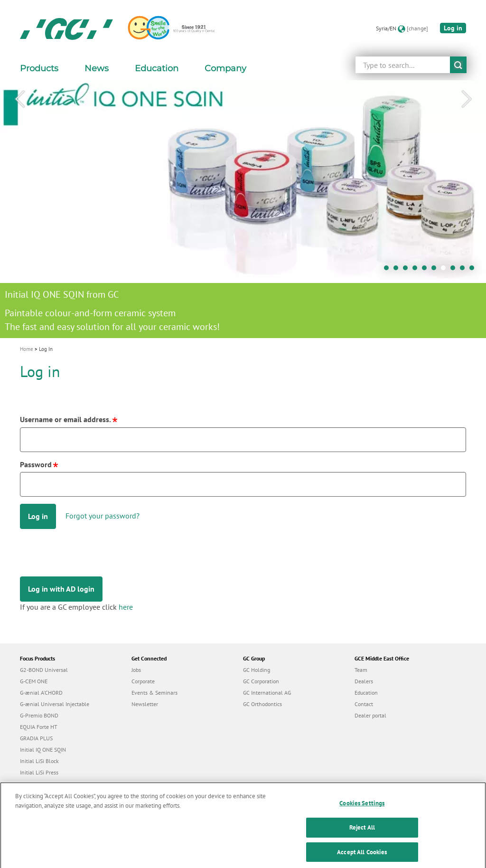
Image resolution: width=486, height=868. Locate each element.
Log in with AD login (61, 589)
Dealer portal (370, 715)
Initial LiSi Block (39, 761)
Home (27, 349)
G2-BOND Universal (44, 670)
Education (366, 693)
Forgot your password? (103, 516)
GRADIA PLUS (36, 738)
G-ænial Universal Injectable (55, 704)
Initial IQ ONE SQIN (43, 750)
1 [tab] (389, 270)
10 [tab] (474, 270)
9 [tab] (465, 270)
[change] (417, 28)
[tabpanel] (243, 209)
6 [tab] (436, 270)
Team (361, 670)
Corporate (143, 681)
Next (467, 99)
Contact (364, 704)
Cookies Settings (362, 809)
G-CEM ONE (34, 681)
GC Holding (257, 670)
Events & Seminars (154, 693)
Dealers (364, 681)
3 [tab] (408, 270)
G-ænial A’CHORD (41, 693)
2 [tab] (398, 270)
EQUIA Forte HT (39, 727)
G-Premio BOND (39, 715)
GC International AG (267, 693)
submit (458, 65)
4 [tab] (417, 270)
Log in (453, 28)
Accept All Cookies (362, 858)
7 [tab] (446, 270)
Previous (19, 99)
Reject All (362, 834)
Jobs (136, 670)
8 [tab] (455, 270)
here (126, 607)
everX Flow (33, 784)
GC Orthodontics (262, 704)
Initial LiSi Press (39, 772)
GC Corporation (261, 681)
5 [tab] (427, 270)
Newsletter (145, 704)
